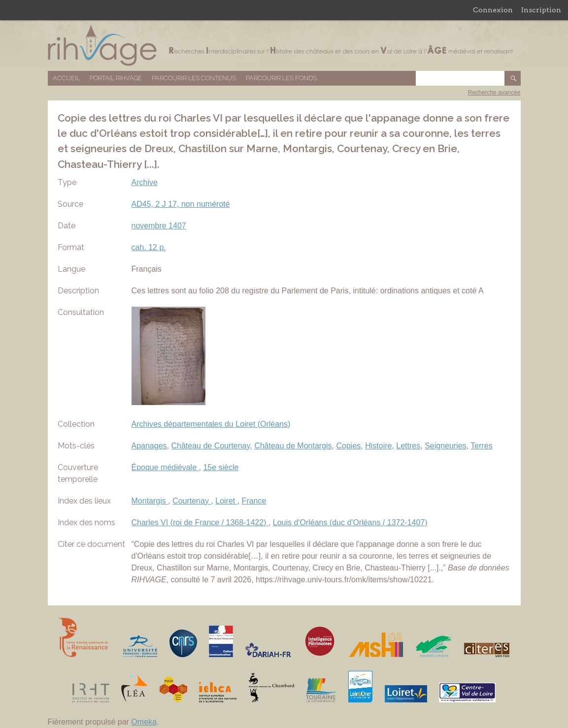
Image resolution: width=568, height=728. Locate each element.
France (254, 501)
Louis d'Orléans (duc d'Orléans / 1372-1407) (350, 522)
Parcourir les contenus (194, 78)
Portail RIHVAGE (116, 78)
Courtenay (192, 501)
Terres (481, 446)
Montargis (150, 501)
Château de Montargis (293, 446)
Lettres (408, 446)
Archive (145, 182)
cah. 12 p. (149, 247)
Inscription (541, 10)
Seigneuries (446, 446)
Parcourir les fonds (281, 78)
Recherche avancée (494, 93)
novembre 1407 (159, 226)
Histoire (378, 446)
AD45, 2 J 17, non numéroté (181, 204)
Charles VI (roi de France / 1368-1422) (200, 522)
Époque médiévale (165, 467)
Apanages (149, 446)
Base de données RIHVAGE (284, 46)
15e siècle (221, 467)
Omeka (144, 722)
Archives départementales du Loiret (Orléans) (211, 424)
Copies (348, 446)
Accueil (66, 78)
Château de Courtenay (210, 446)
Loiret (226, 501)
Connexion (493, 10)
